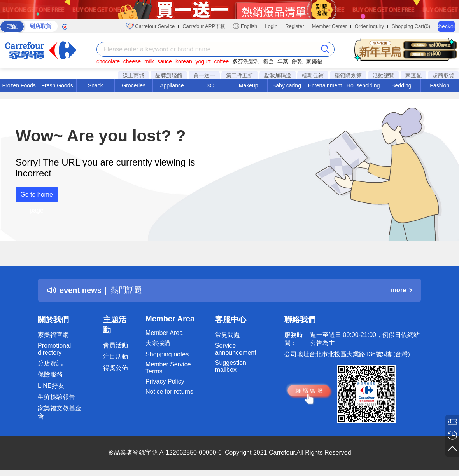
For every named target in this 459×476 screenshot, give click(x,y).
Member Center (329, 26)
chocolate (108, 61)
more (401, 290)
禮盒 (268, 61)
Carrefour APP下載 (204, 26)
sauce (165, 61)
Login (271, 26)
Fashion (440, 85)
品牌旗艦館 (169, 75)
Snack (95, 85)
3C (210, 85)
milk (149, 61)
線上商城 (133, 75)
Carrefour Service (150, 26)
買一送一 (204, 75)
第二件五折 (240, 75)
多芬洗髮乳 (246, 61)
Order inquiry (369, 26)
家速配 (413, 75)
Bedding (401, 85)
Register (294, 26)
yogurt (203, 61)
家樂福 (314, 61)
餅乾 (297, 61)
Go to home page (37, 197)
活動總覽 (384, 75)
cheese (132, 61)
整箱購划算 (348, 75)
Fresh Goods (57, 85)
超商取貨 (443, 75)
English (245, 26)
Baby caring (287, 85)
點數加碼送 (278, 75)
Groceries (134, 85)
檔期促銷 (313, 75)
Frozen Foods (19, 85)
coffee (221, 61)
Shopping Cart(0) (411, 26)
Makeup (249, 85)
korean (184, 61)
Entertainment (325, 85)
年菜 (283, 61)
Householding (363, 85)
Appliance (172, 85)
